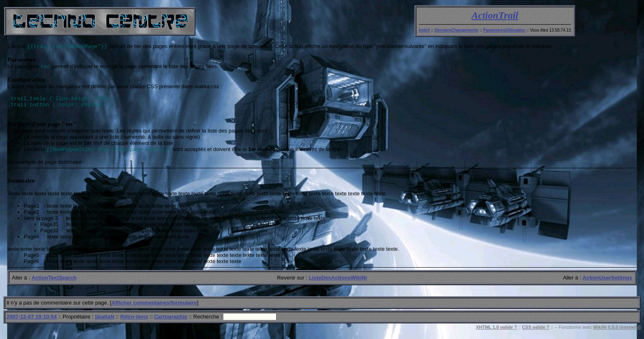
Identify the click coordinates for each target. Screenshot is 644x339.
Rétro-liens (134, 323)
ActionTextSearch (54, 284)
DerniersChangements (457, 30)
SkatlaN (105, 323)
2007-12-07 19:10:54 (32, 323)
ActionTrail (495, 15)
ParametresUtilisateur (504, 30)
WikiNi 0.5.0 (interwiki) (617, 333)
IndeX (424, 30)
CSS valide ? (536, 333)
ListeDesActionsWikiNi (338, 284)
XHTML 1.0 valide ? (497, 333)
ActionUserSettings (607, 284)
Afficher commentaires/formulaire (154, 309)
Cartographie (171, 323)
